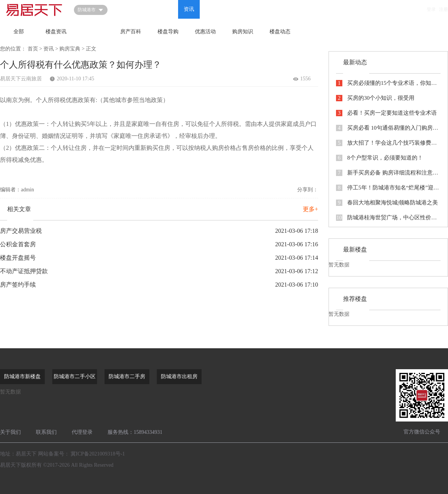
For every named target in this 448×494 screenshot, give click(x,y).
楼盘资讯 (56, 32)
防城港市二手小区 (75, 376)
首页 (124, 9)
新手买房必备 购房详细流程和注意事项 (388, 173)
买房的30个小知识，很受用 (375, 98)
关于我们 (10, 432)
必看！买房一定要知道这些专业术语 (386, 113)
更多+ (310, 209)
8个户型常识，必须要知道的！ (379, 158)
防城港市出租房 (179, 376)
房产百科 (131, 32)
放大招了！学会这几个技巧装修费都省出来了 (388, 143)
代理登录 (82, 432)
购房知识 (243, 32)
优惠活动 (205, 32)
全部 (19, 32)
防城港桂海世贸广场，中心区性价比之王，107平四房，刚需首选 (388, 218)
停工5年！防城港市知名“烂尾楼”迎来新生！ (388, 188)
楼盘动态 (280, 32)
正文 (91, 49)
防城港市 (91, 10)
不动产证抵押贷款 (24, 271)
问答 (167, 9)
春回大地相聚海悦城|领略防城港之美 (387, 203)
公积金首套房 (18, 244)
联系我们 (46, 432)
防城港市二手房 (127, 376)
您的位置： (13, 49)
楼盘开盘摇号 (18, 258)
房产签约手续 (18, 285)
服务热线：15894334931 (135, 432)
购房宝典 (93, 32)
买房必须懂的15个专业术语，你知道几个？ (388, 83)
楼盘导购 (168, 32)
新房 (146, 9)
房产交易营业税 (21, 231)
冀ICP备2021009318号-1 (98, 454)
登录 (431, 9)
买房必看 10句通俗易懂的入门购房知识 (388, 128)
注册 (444, 9)
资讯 (189, 9)
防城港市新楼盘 (22, 376)
